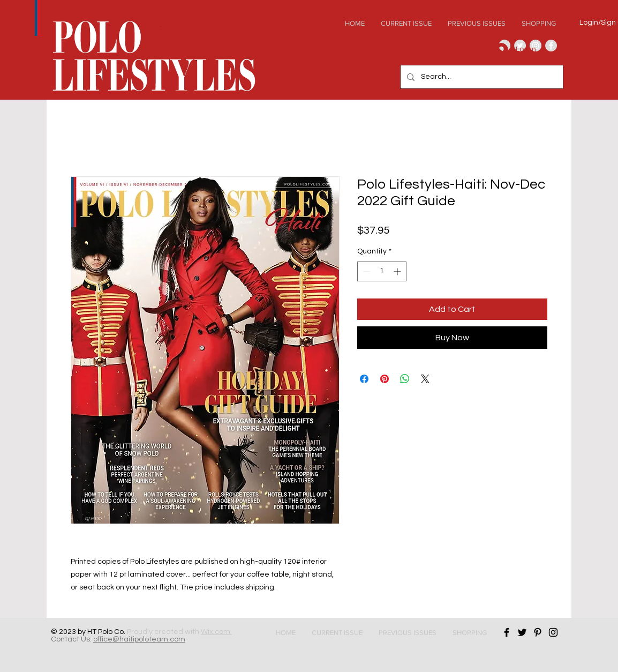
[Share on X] (425, 379)
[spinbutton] (382, 271)
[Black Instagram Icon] (553, 632)
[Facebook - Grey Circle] (551, 46)
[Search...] (481, 77)
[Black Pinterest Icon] (538, 632)
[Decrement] (365, 271)
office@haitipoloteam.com (139, 639)
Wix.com (216, 632)
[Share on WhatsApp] (405, 379)
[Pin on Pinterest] (385, 379)
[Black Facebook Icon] (507, 632)
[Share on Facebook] (364, 379)
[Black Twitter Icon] (522, 632)
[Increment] (398, 271)
